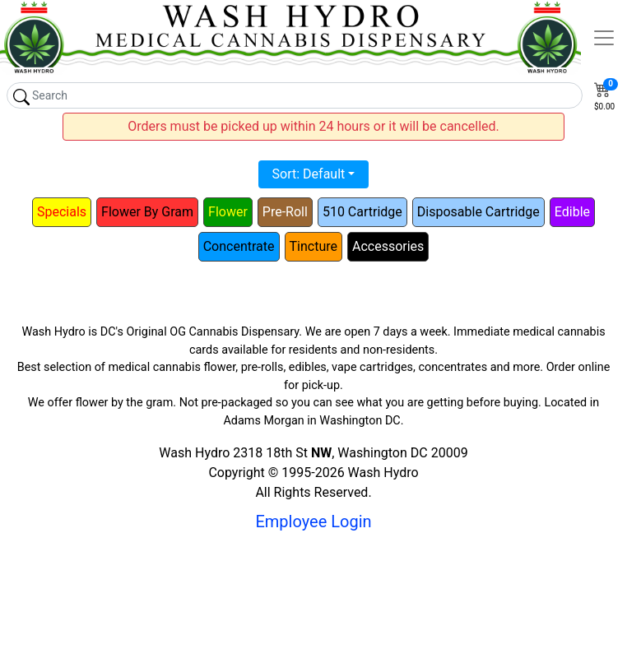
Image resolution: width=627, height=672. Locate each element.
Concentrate (239, 246)
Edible (572, 212)
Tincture (313, 246)
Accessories (388, 246)
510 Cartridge (362, 212)
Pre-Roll (285, 212)
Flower (228, 212)
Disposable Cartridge (478, 212)
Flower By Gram (147, 212)
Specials (62, 212)
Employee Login (313, 521)
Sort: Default (309, 174)
